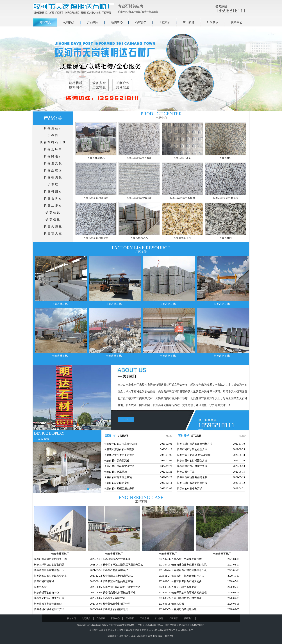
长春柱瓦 (53, 212)
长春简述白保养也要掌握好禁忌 (189, 565)
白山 (131, 636)
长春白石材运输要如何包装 (192, 477)
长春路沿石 (178, 604)
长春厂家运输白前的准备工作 (50, 559)
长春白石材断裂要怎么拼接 (119, 488)
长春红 (53, 184)
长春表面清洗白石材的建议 (119, 449)
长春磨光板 (53, 163)
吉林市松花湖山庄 (166, 630)
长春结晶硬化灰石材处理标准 (119, 593)
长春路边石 (53, 156)
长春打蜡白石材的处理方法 (118, 576)
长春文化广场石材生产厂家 (49, 598)
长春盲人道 (53, 233)
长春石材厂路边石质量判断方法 (195, 444)
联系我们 (236, 22)
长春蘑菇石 (53, 128)
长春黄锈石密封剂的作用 (117, 604)
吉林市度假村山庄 (184, 630)
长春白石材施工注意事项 (118, 477)
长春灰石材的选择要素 (184, 587)
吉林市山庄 (152, 630)
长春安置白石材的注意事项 (118, 581)
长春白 (53, 135)
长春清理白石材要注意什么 (49, 570)
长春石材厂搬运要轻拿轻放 (192, 483)
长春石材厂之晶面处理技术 (187, 559)
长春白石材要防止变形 (117, 483)
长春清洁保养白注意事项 (117, 559)
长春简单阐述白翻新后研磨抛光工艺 (123, 565)
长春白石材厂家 (186, 472)
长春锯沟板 (53, 177)
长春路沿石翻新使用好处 (48, 604)
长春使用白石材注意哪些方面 (120, 444)
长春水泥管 (129, 630)
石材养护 (141, 22)
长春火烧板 (53, 226)
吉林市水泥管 (117, 630)
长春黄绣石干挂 (53, 142)
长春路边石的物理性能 (184, 609)
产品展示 (93, 22)
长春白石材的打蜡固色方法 (192, 461)
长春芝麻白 (53, 149)
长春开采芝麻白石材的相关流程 (189, 593)
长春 (155, 636)
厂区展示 (213, 22)
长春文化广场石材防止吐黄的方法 (122, 587)
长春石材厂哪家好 (44, 581)
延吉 (160, 636)
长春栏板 (53, 219)
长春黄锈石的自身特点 (47, 593)
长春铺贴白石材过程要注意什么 (189, 570)
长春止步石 (53, 205)
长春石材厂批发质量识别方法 (188, 576)
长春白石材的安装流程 (117, 461)
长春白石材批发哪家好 (115, 570)
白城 (121, 636)
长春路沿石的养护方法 (115, 609)
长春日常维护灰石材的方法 (187, 598)
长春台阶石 (53, 198)
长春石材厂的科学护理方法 (119, 466)
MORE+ (170, 436)
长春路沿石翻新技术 (114, 598)
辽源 (141, 636)
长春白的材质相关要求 (190, 488)
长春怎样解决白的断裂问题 (49, 565)
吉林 (150, 636)
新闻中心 (117, 22)
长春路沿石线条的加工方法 (49, 609)
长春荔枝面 (53, 170)
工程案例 (165, 22)
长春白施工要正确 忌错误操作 (194, 455)
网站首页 (45, 22)
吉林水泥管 (104, 630)
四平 (146, 636)
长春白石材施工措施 (115, 472)
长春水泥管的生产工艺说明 (119, 455)
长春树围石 (53, 191)
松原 (126, 636)
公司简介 (69, 22)
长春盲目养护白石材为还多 (187, 581)
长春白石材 (40, 587)
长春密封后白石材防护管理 (192, 466)
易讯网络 (169, 636)
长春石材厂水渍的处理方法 (192, 449)
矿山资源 (189, 22)
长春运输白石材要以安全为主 (50, 576)
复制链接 (106, 625)
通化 (136, 636)
